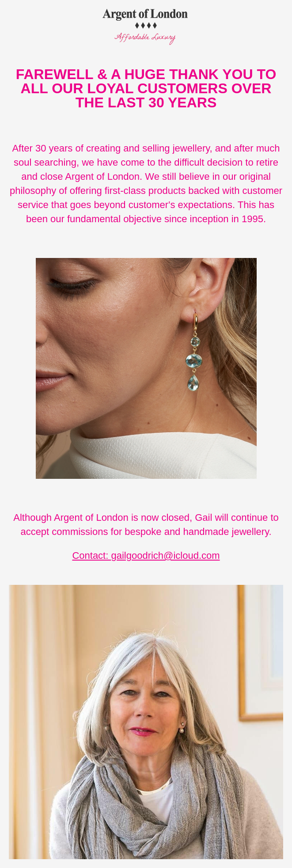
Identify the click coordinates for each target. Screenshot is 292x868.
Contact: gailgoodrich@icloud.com (146, 555)
